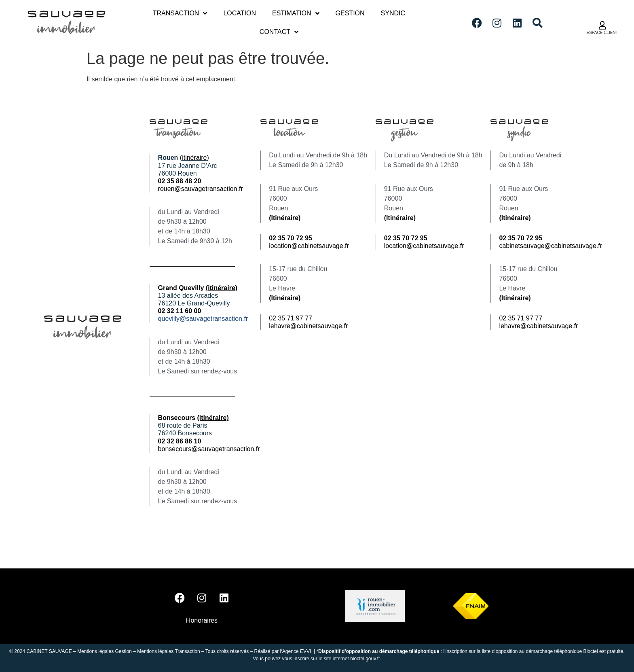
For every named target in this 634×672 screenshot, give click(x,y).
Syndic (393, 13)
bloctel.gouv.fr (365, 659)
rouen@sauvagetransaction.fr (201, 189)
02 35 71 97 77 (291, 318)
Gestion (350, 13)
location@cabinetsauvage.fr (309, 246)
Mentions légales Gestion (105, 651)
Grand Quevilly (198, 288)
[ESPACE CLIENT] (602, 25)
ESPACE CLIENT (602, 33)
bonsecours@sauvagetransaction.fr (209, 449)
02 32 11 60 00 (180, 311)
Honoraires (202, 620)
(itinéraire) (194, 158)
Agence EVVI (297, 651)
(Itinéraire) (285, 218)
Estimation (296, 13)
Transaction (180, 13)
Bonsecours (193, 418)
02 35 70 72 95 (521, 238)
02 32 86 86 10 (180, 441)
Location (240, 13)
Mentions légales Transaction (168, 651)
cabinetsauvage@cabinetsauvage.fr (551, 246)
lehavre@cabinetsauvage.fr (308, 326)
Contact (279, 32)
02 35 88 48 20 (180, 181)
